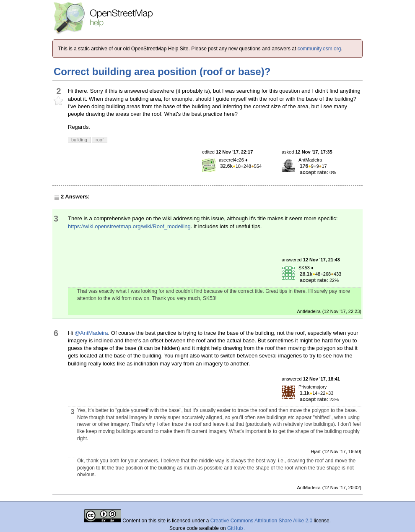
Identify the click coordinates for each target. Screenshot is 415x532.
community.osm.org (319, 49)
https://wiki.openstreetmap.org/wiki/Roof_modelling (129, 226)
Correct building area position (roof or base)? (162, 72)
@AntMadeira (91, 333)
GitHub (236, 528)
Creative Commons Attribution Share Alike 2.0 (261, 521)
